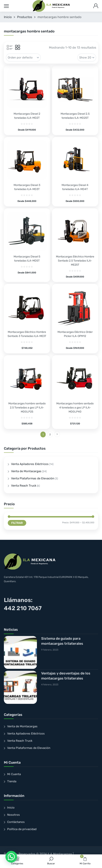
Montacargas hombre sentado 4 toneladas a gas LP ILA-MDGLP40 (75, 408)
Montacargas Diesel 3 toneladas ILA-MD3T (27, 187)
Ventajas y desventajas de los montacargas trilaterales (66, 676)
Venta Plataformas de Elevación (33, 478)
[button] (11, 857)
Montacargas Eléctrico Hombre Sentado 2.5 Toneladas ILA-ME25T (75, 261)
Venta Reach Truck (24, 486)
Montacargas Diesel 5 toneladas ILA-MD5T (27, 259)
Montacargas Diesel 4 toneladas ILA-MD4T (75, 187)
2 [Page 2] (50, 434)
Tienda (12, 781)
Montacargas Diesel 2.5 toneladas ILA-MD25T (75, 116)
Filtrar (17, 523)
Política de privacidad (22, 829)
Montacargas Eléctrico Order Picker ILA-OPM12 (75, 334)
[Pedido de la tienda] (23, 58)
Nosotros (14, 815)
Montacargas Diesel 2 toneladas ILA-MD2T (27, 116)
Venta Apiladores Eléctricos (30, 464)
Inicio (8, 17)
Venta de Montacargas (26, 471)
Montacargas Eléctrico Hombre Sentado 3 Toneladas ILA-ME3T (27, 334)
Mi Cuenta (14, 774)
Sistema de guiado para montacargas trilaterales (62, 641)
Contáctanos (16, 822)
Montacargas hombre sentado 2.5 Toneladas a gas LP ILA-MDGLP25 (27, 408)
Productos (25, 17)
